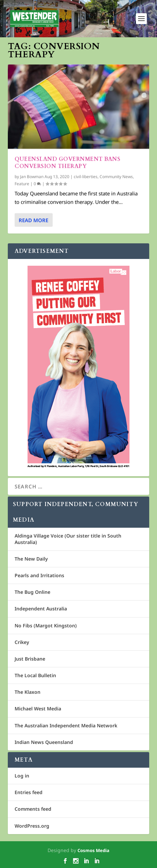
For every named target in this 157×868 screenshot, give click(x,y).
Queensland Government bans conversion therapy (67, 163)
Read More (33, 220)
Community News (116, 176)
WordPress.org (32, 826)
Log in (22, 776)
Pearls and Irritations (39, 575)
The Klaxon (28, 692)
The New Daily (31, 559)
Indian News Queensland (44, 742)
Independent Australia (41, 609)
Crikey (22, 642)
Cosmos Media (93, 850)
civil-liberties (86, 176)
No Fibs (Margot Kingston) (46, 625)
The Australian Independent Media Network (66, 725)
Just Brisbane (30, 659)
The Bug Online (32, 592)
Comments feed (33, 809)
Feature (22, 184)
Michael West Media (38, 709)
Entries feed (29, 792)
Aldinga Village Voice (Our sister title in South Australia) (68, 539)
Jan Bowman (32, 176)
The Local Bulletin (35, 675)
